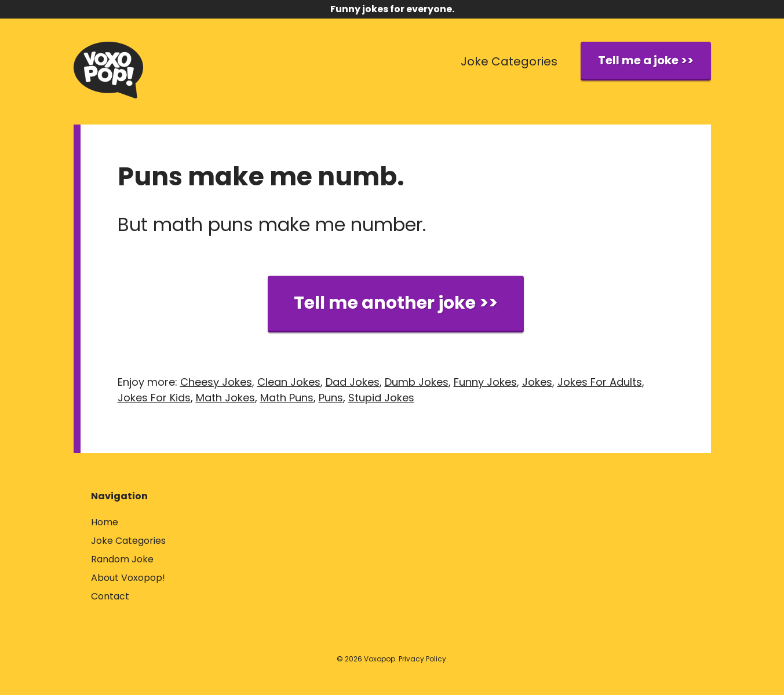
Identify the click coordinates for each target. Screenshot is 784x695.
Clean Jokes (289, 382)
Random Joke (122, 559)
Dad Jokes (353, 382)
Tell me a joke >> (646, 60)
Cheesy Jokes (216, 382)
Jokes (537, 382)
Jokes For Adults (600, 382)
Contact (110, 596)
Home (105, 522)
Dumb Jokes (417, 382)
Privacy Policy (422, 659)
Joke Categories (509, 61)
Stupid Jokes (381, 398)
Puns (331, 398)
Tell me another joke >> (396, 303)
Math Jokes (225, 398)
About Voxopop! (128, 578)
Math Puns (287, 398)
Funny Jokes (485, 382)
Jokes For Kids (154, 398)
